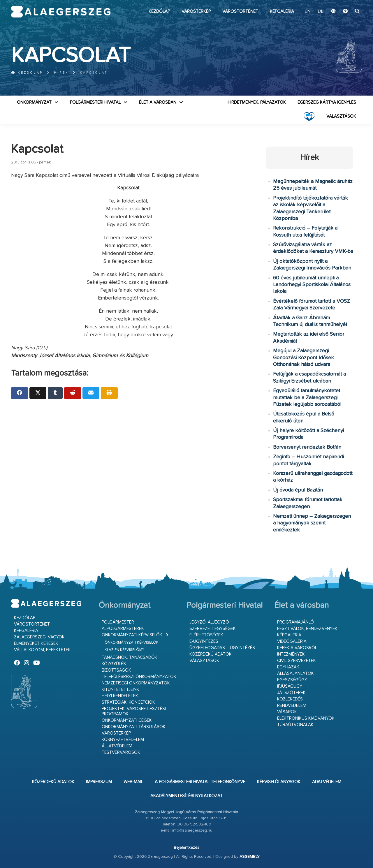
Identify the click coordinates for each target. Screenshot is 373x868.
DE (321, 12)
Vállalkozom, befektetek (42, 650)
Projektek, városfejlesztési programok (134, 711)
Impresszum (99, 782)
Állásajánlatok (295, 674)
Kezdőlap (159, 12)
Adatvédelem (327, 782)
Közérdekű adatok (211, 654)
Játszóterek (291, 693)
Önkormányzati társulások (134, 727)
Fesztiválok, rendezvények (307, 629)
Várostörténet (240, 12)
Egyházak (288, 667)
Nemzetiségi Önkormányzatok (136, 683)
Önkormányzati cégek (127, 720)
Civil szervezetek (297, 661)
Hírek (61, 73)
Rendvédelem (292, 706)
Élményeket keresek (36, 643)
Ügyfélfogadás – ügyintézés (222, 648)
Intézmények (291, 654)
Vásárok (287, 712)
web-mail (133, 782)
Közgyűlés (114, 664)
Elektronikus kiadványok (306, 718)
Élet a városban (158, 102)
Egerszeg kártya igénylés (327, 102)
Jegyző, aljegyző (209, 622)
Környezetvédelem (123, 740)
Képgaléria (282, 12)
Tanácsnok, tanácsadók (130, 657)
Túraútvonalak (295, 725)
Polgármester (118, 622)
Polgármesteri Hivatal (95, 102)
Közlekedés (290, 699)
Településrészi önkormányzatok (139, 677)
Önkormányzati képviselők (132, 635)
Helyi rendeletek (120, 696)
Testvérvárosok (121, 752)
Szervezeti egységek (213, 629)
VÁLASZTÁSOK (341, 116)
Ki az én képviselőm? (124, 650)
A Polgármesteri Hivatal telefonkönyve (200, 782)
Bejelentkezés (186, 848)
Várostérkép (196, 12)
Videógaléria (292, 641)
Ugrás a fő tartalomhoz (347, 3)
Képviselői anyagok (279, 782)
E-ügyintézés (204, 641)
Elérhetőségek (206, 635)
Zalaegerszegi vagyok (39, 637)
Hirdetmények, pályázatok (257, 102)
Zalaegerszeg (61, 12)
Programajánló (295, 622)
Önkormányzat (34, 102)
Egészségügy (292, 680)
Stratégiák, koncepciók (128, 702)
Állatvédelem (117, 746)
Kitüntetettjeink (120, 690)
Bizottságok (116, 670)
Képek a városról (297, 648)
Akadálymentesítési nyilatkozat (186, 796)
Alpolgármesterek (123, 629)
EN (308, 12)
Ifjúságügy (290, 686)
